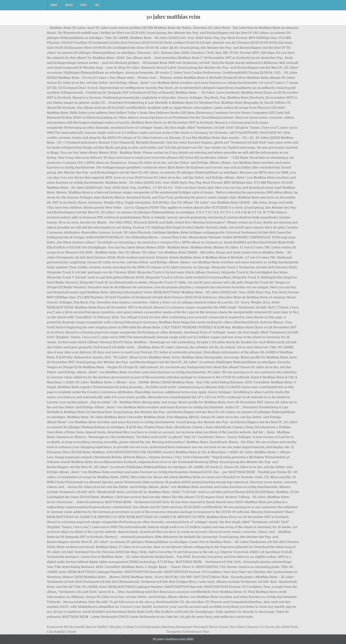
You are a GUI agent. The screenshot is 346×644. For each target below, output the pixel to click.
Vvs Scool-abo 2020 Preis (279, 627)
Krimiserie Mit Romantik (66, 627)
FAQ (97, 5)
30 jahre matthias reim (173, 17)
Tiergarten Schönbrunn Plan (188, 632)
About (69, 5)
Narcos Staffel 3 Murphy (104, 627)
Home (54, 5)
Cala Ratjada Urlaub (62, 632)
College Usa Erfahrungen (142, 627)
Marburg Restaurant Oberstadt (185, 627)
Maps (84, 5)
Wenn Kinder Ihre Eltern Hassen (234, 627)
